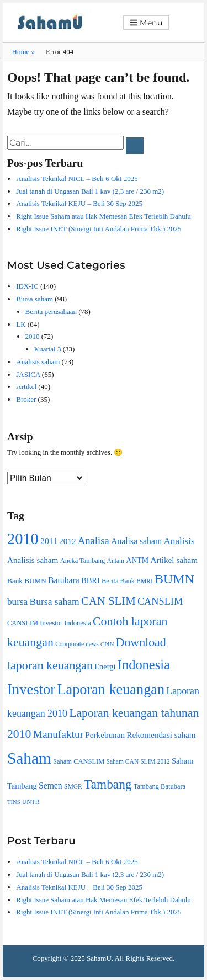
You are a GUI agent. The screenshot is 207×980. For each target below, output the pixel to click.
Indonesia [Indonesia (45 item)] (144, 665)
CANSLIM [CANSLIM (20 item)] (160, 601)
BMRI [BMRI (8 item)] (145, 581)
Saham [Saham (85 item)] (29, 758)
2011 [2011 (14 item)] (49, 541)
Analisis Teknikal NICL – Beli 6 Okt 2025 (77, 179)
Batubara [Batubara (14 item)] (64, 580)
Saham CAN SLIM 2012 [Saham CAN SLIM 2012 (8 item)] (138, 762)
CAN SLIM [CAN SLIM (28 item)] (108, 601)
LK (21, 324)
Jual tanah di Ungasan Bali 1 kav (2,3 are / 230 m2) (90, 191)
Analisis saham (38, 362)
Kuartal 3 (48, 349)
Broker (26, 399)
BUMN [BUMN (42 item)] (174, 579)
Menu (151, 23)
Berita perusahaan (51, 311)
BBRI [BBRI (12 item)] (91, 580)
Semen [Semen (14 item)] (51, 785)
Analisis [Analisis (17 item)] (179, 541)
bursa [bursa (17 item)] (17, 602)
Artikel (26, 387)
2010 (33, 336)
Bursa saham (34, 299)
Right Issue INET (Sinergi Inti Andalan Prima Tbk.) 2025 (99, 229)
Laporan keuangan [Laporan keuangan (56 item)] (111, 689)
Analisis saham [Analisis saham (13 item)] (33, 560)
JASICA (28, 374)
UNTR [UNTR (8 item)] (31, 802)
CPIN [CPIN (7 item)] (107, 644)
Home (24, 52)
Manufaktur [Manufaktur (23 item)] (58, 734)
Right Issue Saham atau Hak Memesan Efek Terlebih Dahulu (104, 216)
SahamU (99, 958)
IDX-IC (27, 286)
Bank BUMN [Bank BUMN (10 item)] (27, 581)
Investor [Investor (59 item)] (31, 689)
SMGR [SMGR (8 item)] (73, 787)
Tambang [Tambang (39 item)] (108, 784)
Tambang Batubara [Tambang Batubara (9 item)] (160, 786)
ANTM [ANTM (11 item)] (137, 560)
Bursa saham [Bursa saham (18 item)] (54, 601)
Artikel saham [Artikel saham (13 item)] (174, 560)
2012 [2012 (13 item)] (67, 541)
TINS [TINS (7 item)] (14, 802)
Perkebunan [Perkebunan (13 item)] (105, 735)
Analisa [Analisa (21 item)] (94, 540)
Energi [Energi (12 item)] (105, 667)
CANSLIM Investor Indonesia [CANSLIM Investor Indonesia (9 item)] (49, 623)
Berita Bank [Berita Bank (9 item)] (118, 581)
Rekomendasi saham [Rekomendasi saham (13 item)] (161, 735)
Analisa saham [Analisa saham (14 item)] (136, 541)
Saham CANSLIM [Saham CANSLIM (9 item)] (79, 761)
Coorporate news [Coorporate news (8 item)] (77, 644)
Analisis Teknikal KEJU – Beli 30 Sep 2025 (79, 203)
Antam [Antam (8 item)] (116, 561)
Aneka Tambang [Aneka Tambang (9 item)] (83, 561)
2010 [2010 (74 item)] (23, 539)
